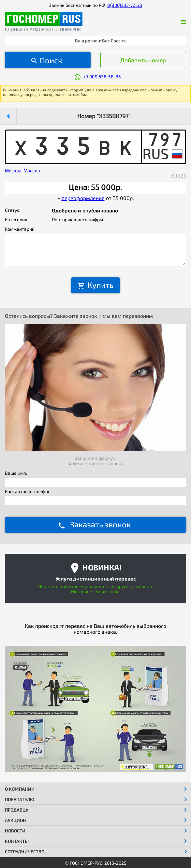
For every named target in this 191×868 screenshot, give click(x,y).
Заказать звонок (100, 524)
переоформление (83, 198)
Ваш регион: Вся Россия (100, 41)
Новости (15, 831)
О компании (20, 789)
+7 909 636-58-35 (102, 77)
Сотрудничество (25, 852)
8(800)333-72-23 (125, 5)
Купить (100, 285)
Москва (13, 170)
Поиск (51, 60)
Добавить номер (143, 60)
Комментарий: (20, 229)
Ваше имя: (16, 473)
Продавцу (17, 810)
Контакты (17, 841)
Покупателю (20, 799)
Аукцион (15, 820)
